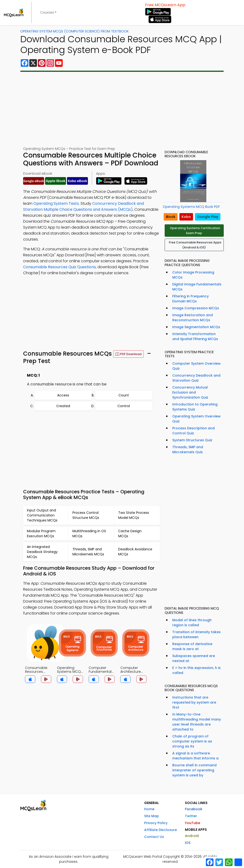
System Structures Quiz (192, 440)
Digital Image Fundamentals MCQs (197, 287)
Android (192, 836)
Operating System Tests (56, 203)
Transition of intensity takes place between (196, 634)
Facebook (194, 809)
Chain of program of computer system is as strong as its (192, 741)
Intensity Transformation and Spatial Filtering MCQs (195, 336)
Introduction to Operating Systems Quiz (195, 407)
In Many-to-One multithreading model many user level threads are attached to (197, 722)
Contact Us (154, 837)
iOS (188, 843)
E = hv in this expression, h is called (196, 670)
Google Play (208, 217)
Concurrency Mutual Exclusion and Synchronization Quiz (190, 392)
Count (124, 395)
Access (63, 395)
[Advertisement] (122, 109)
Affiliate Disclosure (160, 830)
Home (149, 809)
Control (124, 406)
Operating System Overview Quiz (196, 419)
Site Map (152, 816)
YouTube (193, 823)
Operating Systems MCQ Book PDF (191, 207)
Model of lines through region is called (192, 623)
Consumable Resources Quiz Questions (59, 267)
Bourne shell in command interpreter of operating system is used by (194, 770)
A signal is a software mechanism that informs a (195, 756)
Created (63, 406)
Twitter (191, 816)
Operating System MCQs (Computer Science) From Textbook (74, 31)
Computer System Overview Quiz (196, 366)
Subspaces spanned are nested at (194, 658)
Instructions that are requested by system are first (194, 702)
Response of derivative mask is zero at (192, 646)
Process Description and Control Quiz (193, 431)
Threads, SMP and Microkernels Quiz (188, 450)
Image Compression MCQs (196, 308)
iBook (171, 217)
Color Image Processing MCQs (193, 275)
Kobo (186, 217)
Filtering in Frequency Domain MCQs (191, 299)
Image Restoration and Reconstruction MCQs (193, 318)
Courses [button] (47, 12)
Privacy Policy (156, 823)
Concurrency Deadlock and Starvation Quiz (196, 378)
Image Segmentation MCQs (196, 327)
